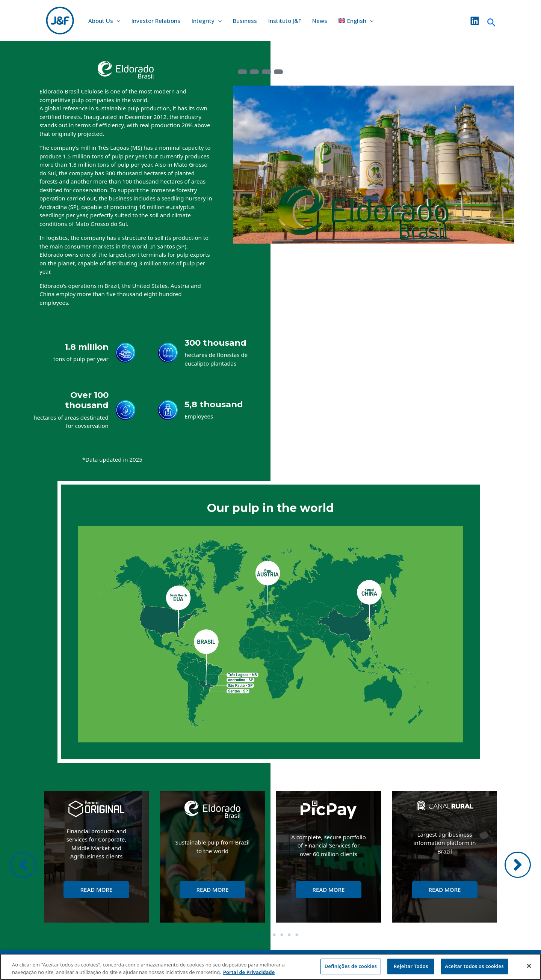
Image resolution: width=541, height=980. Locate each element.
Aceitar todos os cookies (474, 966)
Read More (97, 890)
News (320, 21)
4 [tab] (267, 935)
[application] (117, 21)
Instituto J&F (285, 21)
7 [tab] (289, 935)
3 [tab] (259, 935)
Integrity (207, 21)
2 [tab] (252, 935)
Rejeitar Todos (411, 966)
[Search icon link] (492, 21)
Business (245, 21)
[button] (23, 865)
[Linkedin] (475, 21)
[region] (270, 967)
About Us (104, 21)
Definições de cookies (351, 966)
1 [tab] (244, 935)
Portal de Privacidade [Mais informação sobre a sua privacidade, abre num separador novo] (249, 972)
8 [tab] (297, 935)
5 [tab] (274, 935)
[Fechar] (529, 966)
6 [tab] (282, 935)
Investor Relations (156, 21)
